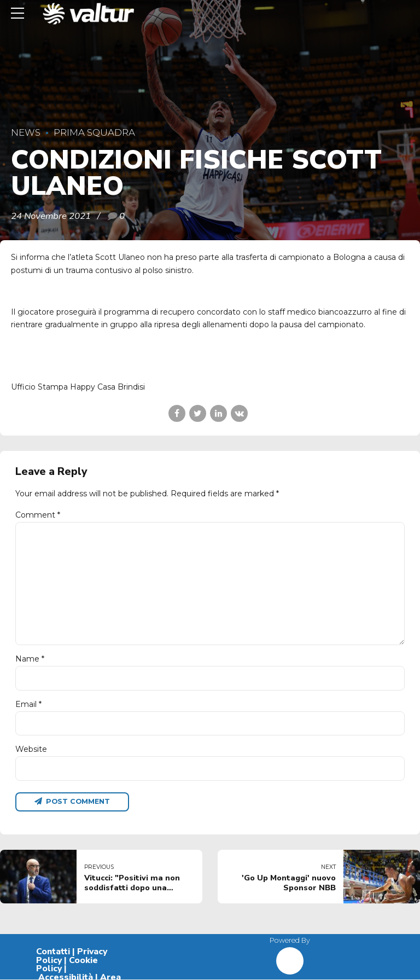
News (26, 132)
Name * (30, 659)
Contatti (53, 952)
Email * (28, 705)
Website (31, 750)
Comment (38, 515)
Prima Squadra (94, 132)
